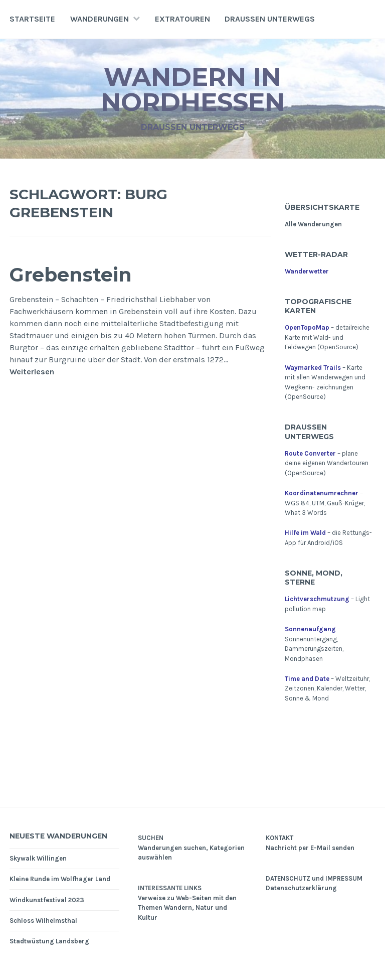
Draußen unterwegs (270, 19)
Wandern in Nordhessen (193, 90)
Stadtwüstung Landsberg (49, 941)
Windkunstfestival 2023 (47, 900)
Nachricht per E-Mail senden (310, 848)
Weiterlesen (32, 372)
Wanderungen (100, 19)
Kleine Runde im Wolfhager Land (60, 879)
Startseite (32, 19)
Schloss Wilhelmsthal (43, 921)
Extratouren (182, 19)
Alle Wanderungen (313, 224)
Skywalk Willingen (38, 858)
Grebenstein (71, 275)
